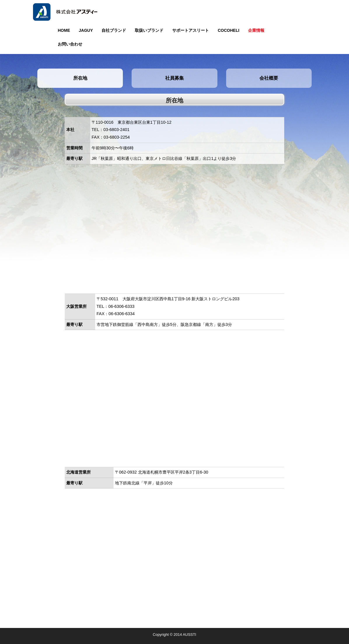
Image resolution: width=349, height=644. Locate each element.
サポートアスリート (191, 30)
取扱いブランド (149, 30)
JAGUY (86, 30)
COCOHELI (228, 30)
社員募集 (175, 78)
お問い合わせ (70, 44)
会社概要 (269, 78)
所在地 (80, 78)
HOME (64, 30)
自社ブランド (114, 30)
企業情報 (256, 30)
